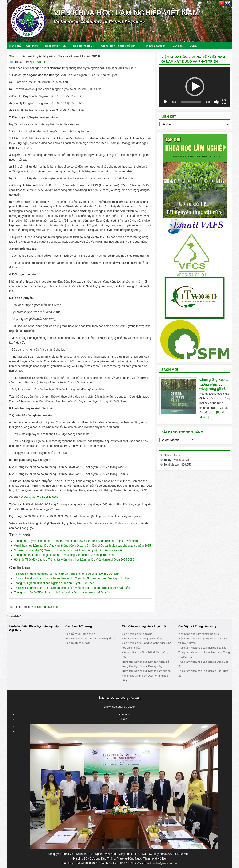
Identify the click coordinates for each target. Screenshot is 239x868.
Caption (131, 707)
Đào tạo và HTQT (84, 46)
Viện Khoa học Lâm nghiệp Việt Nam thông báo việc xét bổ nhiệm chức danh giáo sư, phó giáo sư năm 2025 (82, 546)
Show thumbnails (114, 707)
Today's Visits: (173, 460)
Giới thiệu (32, 46)
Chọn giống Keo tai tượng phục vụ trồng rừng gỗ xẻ (214, 384)
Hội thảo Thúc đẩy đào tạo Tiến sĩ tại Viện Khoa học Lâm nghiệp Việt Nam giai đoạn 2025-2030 (74, 560)
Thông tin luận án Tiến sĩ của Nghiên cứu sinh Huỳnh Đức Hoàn (54, 583)
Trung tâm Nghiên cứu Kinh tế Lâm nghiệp (146, 671)
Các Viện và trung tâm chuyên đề (144, 626)
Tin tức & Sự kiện (155, 46)
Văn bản (177, 46)
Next (124, 719)
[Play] (166, 102)
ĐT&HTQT (40, 62)
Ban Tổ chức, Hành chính (80, 634)
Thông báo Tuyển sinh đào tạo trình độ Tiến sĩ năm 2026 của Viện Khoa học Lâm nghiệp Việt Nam (76, 541)
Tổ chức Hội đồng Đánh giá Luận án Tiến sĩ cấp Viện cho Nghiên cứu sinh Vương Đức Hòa (71, 578)
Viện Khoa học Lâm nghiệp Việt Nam (126, 13)
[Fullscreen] (224, 102)
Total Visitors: (172, 465)
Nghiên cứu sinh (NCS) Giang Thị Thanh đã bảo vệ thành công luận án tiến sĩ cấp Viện (69, 550)
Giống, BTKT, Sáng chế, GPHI (119, 46)
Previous (124, 714)
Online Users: (173, 455)
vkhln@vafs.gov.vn (165, 863)
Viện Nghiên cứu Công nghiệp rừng (142, 639)
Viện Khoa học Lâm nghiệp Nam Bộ (199, 634)
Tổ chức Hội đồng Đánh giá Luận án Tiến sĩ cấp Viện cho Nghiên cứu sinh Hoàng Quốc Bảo (72, 588)
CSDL (193, 46)
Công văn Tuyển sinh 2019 (41, 497)
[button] (195, 87)
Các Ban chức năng (79, 626)
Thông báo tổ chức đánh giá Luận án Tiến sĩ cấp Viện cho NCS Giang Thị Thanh (65, 555)
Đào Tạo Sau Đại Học (45, 607)
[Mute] (216, 102)
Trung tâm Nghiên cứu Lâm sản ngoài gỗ (145, 662)
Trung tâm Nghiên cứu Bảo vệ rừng (142, 666)
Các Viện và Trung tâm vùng (197, 626)
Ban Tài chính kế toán (78, 643)
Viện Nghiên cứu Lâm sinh (137, 634)
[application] (195, 87)
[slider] (191, 102)
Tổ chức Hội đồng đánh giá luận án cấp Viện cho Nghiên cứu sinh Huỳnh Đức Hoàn (67, 574)
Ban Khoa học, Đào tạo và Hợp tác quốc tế (90, 639)
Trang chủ (15, 46)
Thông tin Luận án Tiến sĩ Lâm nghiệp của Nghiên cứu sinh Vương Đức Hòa (62, 593)
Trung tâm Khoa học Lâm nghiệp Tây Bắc (202, 648)
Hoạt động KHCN (56, 46)
